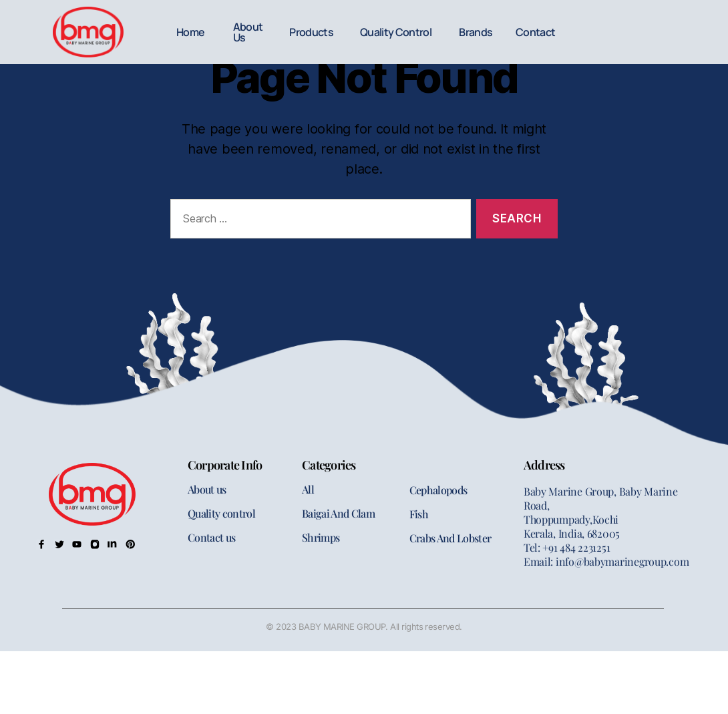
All (308, 489)
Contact (535, 32)
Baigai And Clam (338, 513)
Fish (419, 514)
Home (190, 32)
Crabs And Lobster (450, 538)
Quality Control (396, 32)
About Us (248, 32)
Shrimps (321, 537)
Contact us (211, 537)
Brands (476, 32)
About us (207, 489)
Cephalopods (438, 490)
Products (311, 32)
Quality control (221, 513)
